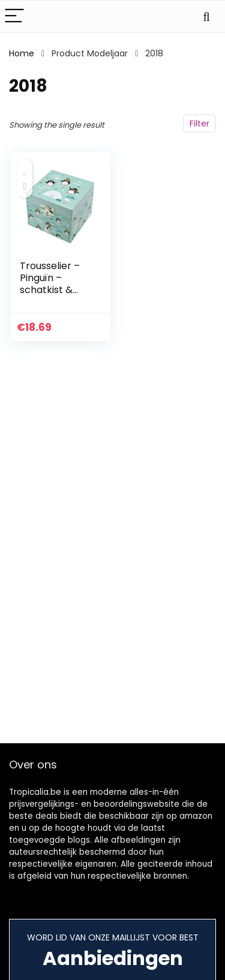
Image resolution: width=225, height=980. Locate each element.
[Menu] (14, 16)
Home (22, 53)
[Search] (206, 16)
